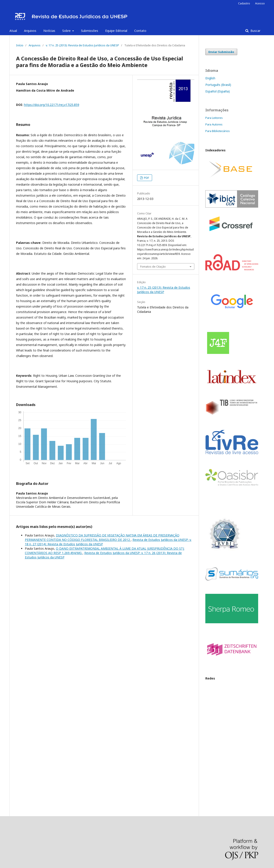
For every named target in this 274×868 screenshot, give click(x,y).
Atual (13, 31)
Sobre (67, 31)
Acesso (260, 3)
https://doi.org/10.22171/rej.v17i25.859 (52, 105)
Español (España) (218, 91)
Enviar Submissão (221, 52)
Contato (140, 31)
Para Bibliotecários (218, 131)
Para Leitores (214, 118)
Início (20, 45)
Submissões (90, 31)
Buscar (255, 31)
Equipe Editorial (116, 31)
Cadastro (244, 3)
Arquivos (30, 31)
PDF (146, 178)
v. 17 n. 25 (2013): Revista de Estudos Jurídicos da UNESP (82, 45)
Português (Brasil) (218, 85)
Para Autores (214, 124)
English (210, 78)
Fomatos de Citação (153, 266)
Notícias (49, 31)
